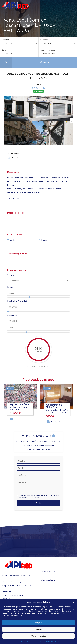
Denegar (38, 629)
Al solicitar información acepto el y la (39, 496)
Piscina (44, 240)
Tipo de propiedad (48, 50)
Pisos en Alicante (48, 571)
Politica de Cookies (25, 641)
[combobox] (19, 44)
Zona (4, 50)
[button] (73, 602)
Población (44, 40)
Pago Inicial (12, 315)
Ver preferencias (39, 636)
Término (11, 275)
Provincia (5, 40)
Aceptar (39, 622)
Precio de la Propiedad (17, 301)
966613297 (45, 449)
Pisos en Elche (47, 576)
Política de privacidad (42, 641)
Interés (10, 287)
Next (72, 121)
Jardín (13, 240)
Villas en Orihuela (48, 580)
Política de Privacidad (30, 497)
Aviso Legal (55, 641)
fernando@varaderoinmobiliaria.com (39, 445)
